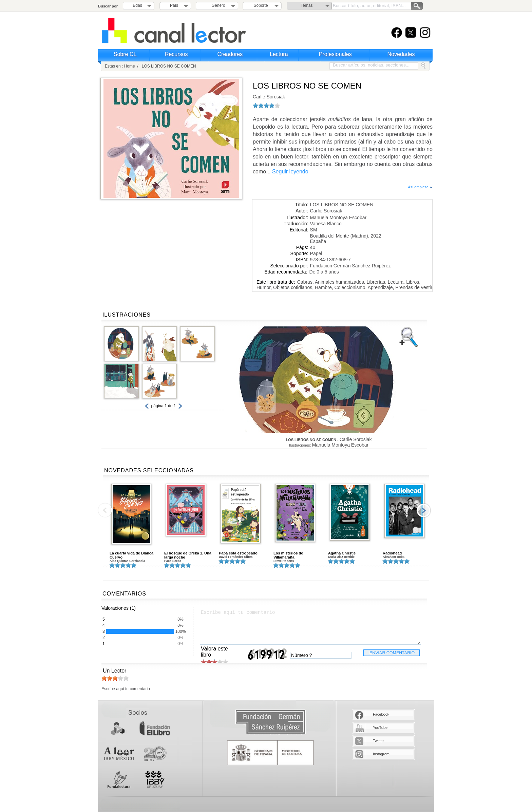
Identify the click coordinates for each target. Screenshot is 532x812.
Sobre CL (125, 54)
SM (314, 230)
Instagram (381, 754)
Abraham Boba (394, 557)
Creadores (230, 54)
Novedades (401, 54)
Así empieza (420, 187)
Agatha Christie (342, 553)
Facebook (381, 714)
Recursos (176, 54)
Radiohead (392, 553)
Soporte (261, 5)
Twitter (378, 741)
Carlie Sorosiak (269, 97)
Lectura (279, 54)
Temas (307, 5)
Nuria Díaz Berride (341, 557)
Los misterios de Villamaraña (288, 555)
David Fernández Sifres (236, 557)
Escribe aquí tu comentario (310, 627)
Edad (137, 5)
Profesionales (335, 54)
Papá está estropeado (238, 553)
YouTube (380, 728)
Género (217, 5)
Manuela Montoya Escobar (338, 218)
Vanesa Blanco (326, 224)
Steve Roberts (284, 561)
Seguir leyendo (290, 172)
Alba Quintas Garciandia (127, 561)
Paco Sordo (173, 561)
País (174, 5)
